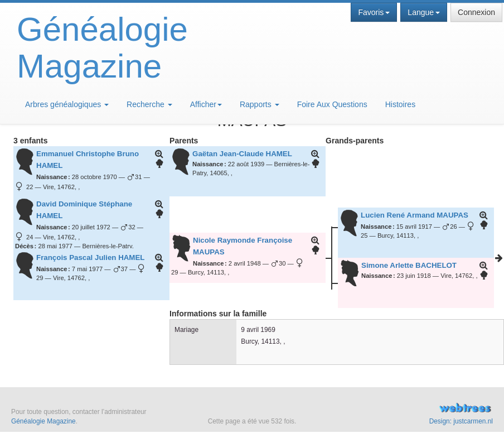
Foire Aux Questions (332, 104)
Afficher (206, 104)
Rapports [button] (260, 104)
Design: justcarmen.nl (461, 421)
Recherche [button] (149, 104)
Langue (424, 12)
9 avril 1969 (258, 330)
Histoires (400, 104)
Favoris (374, 12)
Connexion (476, 12)
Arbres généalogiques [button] (67, 104)
